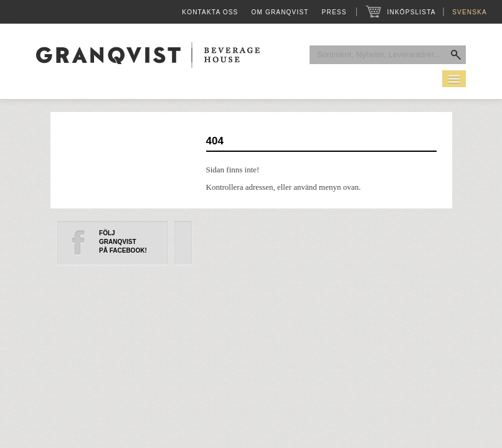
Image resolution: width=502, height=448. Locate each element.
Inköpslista (411, 12)
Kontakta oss (210, 12)
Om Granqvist (280, 12)
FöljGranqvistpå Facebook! (123, 242)
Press (334, 12)
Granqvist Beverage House (148, 55)
